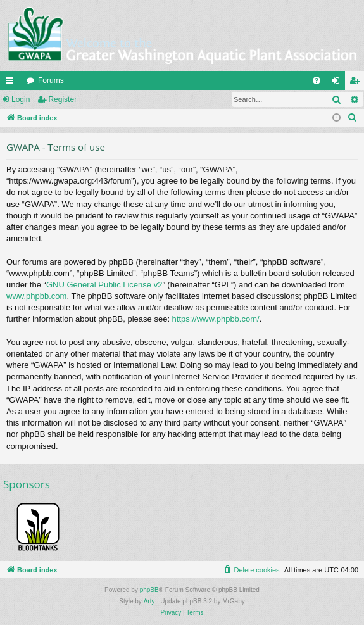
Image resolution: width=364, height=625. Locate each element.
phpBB (149, 590)
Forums (51, 80)
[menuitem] (317, 80)
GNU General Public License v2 (104, 285)
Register (62, 99)
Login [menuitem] (338, 83)
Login (21, 99)
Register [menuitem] (357, 83)
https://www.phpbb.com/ (216, 319)
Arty (149, 601)
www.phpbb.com (36, 296)
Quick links (12, 83)
